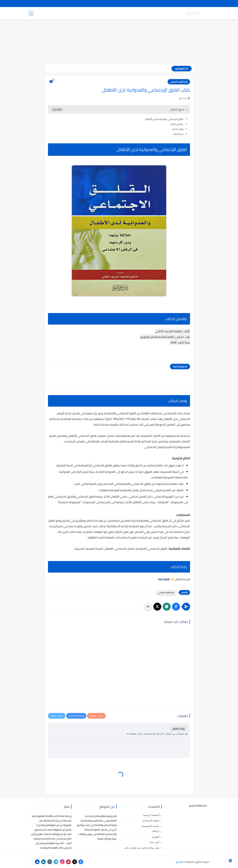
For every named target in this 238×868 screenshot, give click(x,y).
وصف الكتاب (177, 129)
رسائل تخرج (84, 13)
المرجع (179, 862)
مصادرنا (154, 4)
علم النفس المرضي (179, 82)
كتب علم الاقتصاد (101, 13)
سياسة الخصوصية (150, 826)
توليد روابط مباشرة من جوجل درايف (142, 848)
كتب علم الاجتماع (122, 13)
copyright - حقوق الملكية (111, 4)
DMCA (156, 831)
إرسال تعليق (178, 728)
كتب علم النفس (161, 13)
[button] (176, 607)
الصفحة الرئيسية (151, 815)
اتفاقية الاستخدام (151, 821)
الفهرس (155, 837)
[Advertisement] (119, 42)
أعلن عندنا (154, 842)
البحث (164, 4)
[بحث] (31, 13)
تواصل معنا (203, 4)
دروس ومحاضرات (51, 13)
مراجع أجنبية (69, 13)
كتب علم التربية (142, 13)
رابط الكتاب (178, 134)
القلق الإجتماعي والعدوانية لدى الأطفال (164, 119)
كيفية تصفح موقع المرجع (182, 4)
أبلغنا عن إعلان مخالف (137, 4)
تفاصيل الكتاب (176, 124)
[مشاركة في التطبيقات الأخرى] (148, 607)
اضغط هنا (164, 579)
